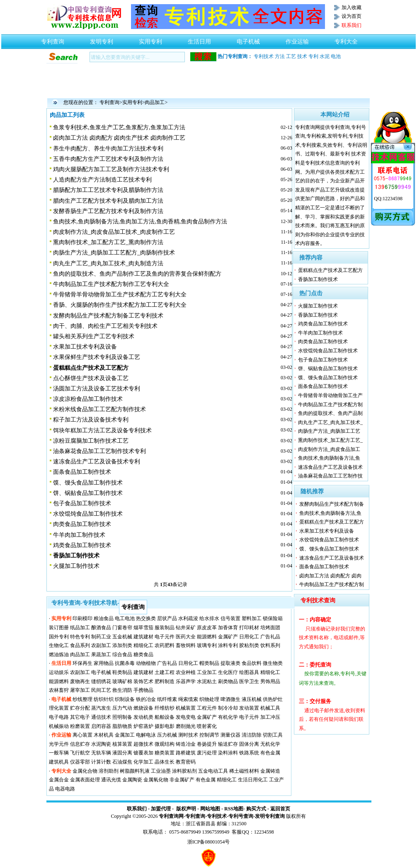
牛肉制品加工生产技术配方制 (330, 405)
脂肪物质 (122, 726)
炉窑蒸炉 (143, 726)
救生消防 (122, 690)
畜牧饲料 (186, 645)
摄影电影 (165, 726)
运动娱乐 (59, 672)
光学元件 (59, 744)
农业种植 (186, 672)
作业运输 (297, 39)
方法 (280, 56)
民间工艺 (101, 690)
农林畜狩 (59, 690)
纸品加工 (80, 628)
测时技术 (188, 735)
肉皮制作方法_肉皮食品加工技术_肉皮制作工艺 (114, 232)
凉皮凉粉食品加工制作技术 (88, 399)
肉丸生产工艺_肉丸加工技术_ (330, 422)
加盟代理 (161, 809)
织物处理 (209, 699)
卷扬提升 (207, 744)
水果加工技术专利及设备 (85, 347)
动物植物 (146, 663)
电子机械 (248, 39)
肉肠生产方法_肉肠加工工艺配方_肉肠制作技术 (114, 253)
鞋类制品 (122, 672)
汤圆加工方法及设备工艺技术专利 (97, 389)
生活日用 (199, 39)
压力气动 (122, 708)
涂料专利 (228, 645)
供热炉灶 (273, 699)
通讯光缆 (111, 780)
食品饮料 (252, 663)
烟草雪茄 (143, 628)
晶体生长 (165, 762)
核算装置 (122, 744)
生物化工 (59, 645)
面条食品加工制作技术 (82, 472)
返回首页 (280, 809)
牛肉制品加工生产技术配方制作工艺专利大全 (111, 284)
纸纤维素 (167, 699)
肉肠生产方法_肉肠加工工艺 (329, 431)
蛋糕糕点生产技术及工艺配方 (330, 270)
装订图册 (59, 628)
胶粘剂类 (249, 645)
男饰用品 (270, 681)
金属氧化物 (156, 780)
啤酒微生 (230, 699)
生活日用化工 (253, 780)
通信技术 (101, 717)
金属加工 (125, 735)
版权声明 (186, 809)
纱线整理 (82, 699)
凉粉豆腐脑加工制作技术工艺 (91, 441)
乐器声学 (186, 681)
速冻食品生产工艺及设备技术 (330, 467)
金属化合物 (85, 771)
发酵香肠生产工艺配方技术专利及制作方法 (108, 211)
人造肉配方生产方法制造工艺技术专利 (102, 180)
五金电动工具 (213, 771)
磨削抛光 (186, 726)
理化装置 (59, 708)
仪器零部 (80, 762)
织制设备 (125, 699)
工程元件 (207, 708)
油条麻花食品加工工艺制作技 (330, 476)
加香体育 (228, 628)
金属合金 (59, 780)
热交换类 (146, 618)
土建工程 (165, 672)
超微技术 (143, 744)
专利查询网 (171, 816)
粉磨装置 (80, 726)
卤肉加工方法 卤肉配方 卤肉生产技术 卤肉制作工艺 (119, 138)
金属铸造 (270, 771)
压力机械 (167, 735)
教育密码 (186, 762)
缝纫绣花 (101, 681)
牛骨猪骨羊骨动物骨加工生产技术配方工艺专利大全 (120, 295)
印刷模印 (82, 618)
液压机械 (252, 699)
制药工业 (101, 637)
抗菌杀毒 (125, 663)
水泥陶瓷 (101, 744)
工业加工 (207, 672)
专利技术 (264, 56)
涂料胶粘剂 (184, 771)
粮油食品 (104, 618)
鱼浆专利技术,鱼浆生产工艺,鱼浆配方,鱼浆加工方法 (119, 127)
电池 (336, 56)
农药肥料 (165, 645)
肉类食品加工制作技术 (82, 524)
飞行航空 (80, 753)
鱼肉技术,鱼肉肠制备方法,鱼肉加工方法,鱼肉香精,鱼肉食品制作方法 (140, 222)
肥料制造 (165, 681)
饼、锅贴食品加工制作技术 (88, 493)
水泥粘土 (207, 681)
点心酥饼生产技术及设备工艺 (91, 378)
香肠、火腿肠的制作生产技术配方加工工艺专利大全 (120, 305)
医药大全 (186, 637)
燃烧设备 (143, 708)
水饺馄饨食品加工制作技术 (88, 514)
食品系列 (80, 645)
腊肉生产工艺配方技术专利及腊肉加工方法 (108, 201)
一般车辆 (59, 753)
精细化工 (143, 645)
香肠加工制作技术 (318, 279)
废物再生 (80, 681)
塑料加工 (252, 618)
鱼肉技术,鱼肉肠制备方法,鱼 (329, 458)
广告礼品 (270, 637)
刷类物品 (228, 681)
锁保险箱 (273, 618)
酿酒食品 (101, 628)
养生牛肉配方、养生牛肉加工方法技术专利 (108, 149)
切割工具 (273, 735)
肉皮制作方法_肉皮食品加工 (329, 449)
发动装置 (249, 708)
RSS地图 (234, 809)
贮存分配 (80, 708)
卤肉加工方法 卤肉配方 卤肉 (330, 576)
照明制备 (122, 717)
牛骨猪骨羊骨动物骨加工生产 (330, 395)
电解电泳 (146, 735)
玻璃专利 (207, 645)
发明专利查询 (270, 816)
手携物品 (143, 690)
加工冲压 (270, 717)
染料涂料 (228, 753)
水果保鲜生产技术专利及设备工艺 (97, 357)
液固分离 (122, 753)
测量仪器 (230, 735)
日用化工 (249, 637)
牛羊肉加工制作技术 (79, 535)
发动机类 (143, 717)
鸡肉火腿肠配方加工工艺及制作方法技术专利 (111, 169)
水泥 (325, 56)
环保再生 (82, 663)
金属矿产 (228, 637)
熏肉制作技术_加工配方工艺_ (330, 440)
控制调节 (209, 735)
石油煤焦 (122, 762)
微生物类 (273, 663)
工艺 (291, 56)
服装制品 (165, 628)
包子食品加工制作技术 (82, 503)
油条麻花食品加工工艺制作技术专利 (99, 451)
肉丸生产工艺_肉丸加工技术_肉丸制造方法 (108, 263)
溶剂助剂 (109, 771)
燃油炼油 (59, 655)
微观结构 (165, 744)
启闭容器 (101, 726)
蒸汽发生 (101, 708)
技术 (302, 56)
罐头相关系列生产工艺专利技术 (94, 336)
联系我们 (137, 809)
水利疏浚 (188, 618)
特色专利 (80, 637)
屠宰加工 (80, 690)
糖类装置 (165, 753)
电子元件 (165, 637)
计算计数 (101, 762)
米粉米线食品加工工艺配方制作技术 (99, 409)
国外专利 (59, 637)
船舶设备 (165, 717)
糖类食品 (143, 655)
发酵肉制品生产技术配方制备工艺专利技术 (108, 316)
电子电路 (59, 717)
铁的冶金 (146, 699)
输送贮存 (228, 744)
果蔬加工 (101, 655)
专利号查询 (241, 816)
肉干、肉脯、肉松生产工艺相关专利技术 (105, 326)
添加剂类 (122, 645)
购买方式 (256, 809)
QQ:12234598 (388, 199)
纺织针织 (104, 699)
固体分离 (249, 744)
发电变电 (186, 717)
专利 (313, 56)
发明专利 (102, 39)
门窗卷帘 (122, 628)
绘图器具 (249, 672)
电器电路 (65, 789)
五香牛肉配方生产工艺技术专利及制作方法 (108, 159)
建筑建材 (143, 637)
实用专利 (150, 39)
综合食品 (122, 655)
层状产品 (167, 618)
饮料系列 (270, 645)
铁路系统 (249, 753)
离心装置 (82, 735)
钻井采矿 (186, 628)
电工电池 (125, 618)
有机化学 (228, 717)
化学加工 (143, 762)
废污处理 (207, 753)
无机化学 (270, 744)
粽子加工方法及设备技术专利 (91, 420)
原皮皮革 (207, 628)
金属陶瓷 (132, 780)
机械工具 (270, 708)
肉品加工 (155, 102)
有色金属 (270, 753)
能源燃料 (207, 637)
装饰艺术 (143, 681)
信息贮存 (80, 744)
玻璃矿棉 (122, 681)
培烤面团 (270, 628)
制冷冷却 (228, 708)
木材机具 (104, 735)
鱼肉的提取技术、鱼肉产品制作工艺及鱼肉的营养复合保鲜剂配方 (137, 274)
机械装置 (186, 708)
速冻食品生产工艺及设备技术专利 (97, 462)
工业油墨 (161, 771)
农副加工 (101, 645)
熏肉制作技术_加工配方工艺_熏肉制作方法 (108, 242)
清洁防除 (252, 735)
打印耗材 (249, 628)
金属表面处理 (85, 780)
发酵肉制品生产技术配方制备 (332, 504)
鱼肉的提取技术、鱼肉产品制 (330, 413)
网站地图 (210, 809)
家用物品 (104, 663)
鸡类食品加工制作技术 (82, 545)
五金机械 (122, 637)
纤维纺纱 (165, 708)
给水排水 (209, 618)
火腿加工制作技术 (76, 566)
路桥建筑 (186, 753)
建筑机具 (59, 762)
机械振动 (59, 726)
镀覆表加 (143, 753)
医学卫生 (249, 681)
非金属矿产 (182, 780)
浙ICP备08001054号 (209, 842)
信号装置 (230, 618)
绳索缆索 (188, 699)
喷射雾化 (207, 726)
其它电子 (80, 717)
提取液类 (230, 663)
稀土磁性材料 (244, 771)
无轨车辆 (101, 753)
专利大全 (346, 39)
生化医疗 (228, 672)
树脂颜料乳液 (135, 771)
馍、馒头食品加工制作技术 (88, 483)
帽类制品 (209, 663)
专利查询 (53, 39)
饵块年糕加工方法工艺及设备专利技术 (102, 430)
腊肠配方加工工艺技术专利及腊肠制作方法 (108, 190)
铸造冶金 (186, 744)
